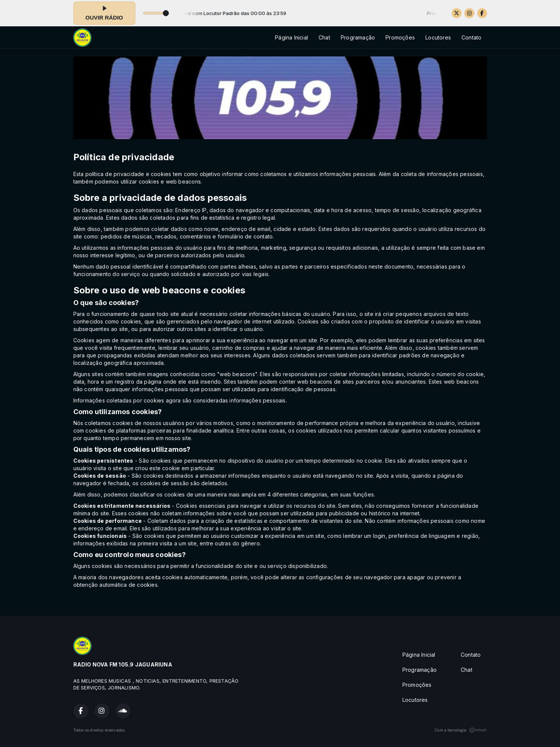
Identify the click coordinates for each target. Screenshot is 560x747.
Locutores (438, 37)
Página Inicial (291, 37)
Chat (324, 37)
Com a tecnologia (461, 730)
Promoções (400, 37)
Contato (471, 37)
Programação (358, 37)
